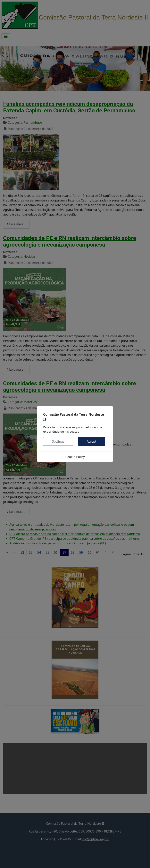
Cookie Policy (75, 457)
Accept (92, 441)
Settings (58, 441)
